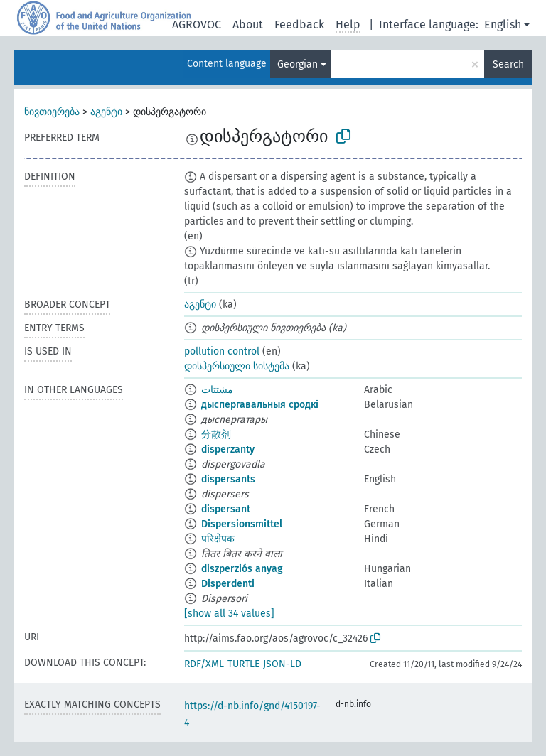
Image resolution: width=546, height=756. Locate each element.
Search (508, 64)
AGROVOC (197, 25)
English (503, 25)
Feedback (299, 25)
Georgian (298, 64)
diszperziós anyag (242, 569)
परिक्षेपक (218, 539)
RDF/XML (204, 664)
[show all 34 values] (229, 614)
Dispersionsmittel (242, 524)
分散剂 (216, 434)
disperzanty (228, 449)
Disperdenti (228, 584)
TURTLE (243, 664)
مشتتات (217, 390)
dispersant (226, 509)
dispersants (228, 479)
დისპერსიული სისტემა (237, 366)
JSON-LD (282, 664)
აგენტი (106, 112)
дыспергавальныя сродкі (260, 405)
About (248, 25)
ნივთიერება (52, 112)
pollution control (222, 351)
